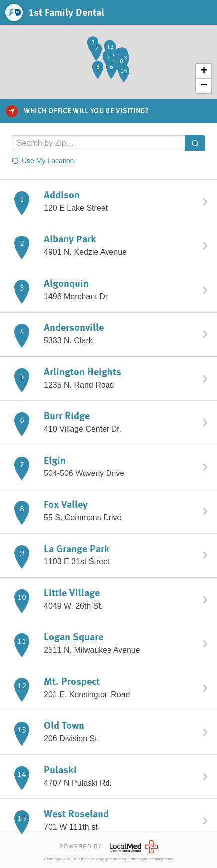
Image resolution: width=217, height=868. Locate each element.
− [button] (204, 86)
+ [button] (204, 71)
